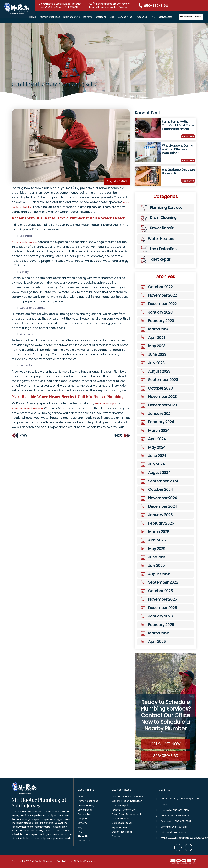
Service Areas (126, 17)
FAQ (153, 17)
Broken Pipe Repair (122, 832)
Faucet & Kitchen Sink (124, 810)
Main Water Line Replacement (129, 797)
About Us (142, 17)
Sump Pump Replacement (126, 814)
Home (33, 17)
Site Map (117, 836)
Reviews (88, 17)
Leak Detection (120, 819)
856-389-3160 (156, 5)
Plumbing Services (50, 17)
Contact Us (165, 17)
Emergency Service (191, 17)
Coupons (101, 17)
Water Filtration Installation (127, 801)
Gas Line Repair (120, 805)
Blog (112, 17)
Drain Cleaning (72, 17)
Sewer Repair (85, 810)
